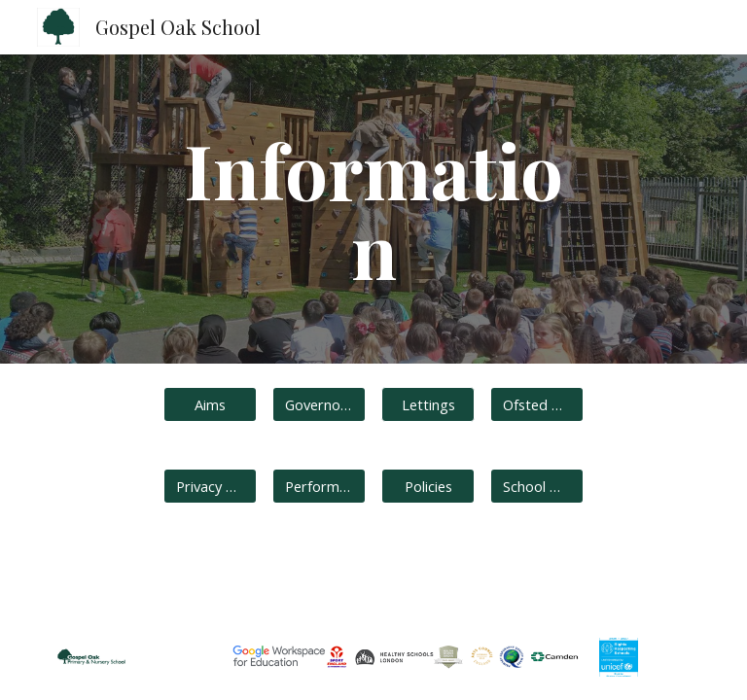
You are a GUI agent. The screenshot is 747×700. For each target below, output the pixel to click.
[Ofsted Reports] (536, 404)
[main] (373, 209)
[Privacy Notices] (210, 486)
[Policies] (427, 486)
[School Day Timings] (536, 486)
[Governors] (319, 404)
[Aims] (210, 404)
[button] (427, 404)
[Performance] (319, 486)
